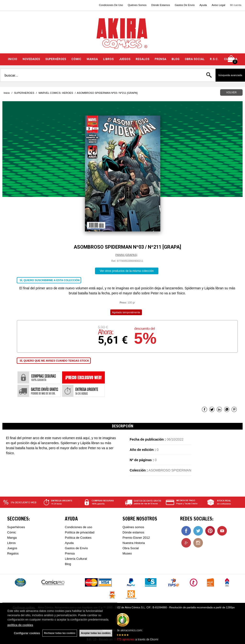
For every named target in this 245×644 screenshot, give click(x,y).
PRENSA (160, 59)
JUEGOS (125, 59)
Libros (11, 543)
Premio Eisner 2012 (136, 538)
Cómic (12, 532)
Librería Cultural (76, 559)
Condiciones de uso (78, 527)
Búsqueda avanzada (230, 75)
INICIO (13, 59)
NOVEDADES (31, 59)
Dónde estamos (133, 532)
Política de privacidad (80, 532)
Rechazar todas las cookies (60, 633)
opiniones (124, 639)
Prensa (70, 553)
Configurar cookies (27, 633)
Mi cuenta (236, 5)
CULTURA (231, 59)
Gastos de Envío (76, 548)
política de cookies (20, 625)
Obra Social (131, 548)
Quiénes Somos (137, 5)
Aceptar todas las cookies (96, 633)
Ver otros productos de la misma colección (127, 271)
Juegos (12, 548)
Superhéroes (16, 527)
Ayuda (203, 5)
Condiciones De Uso (111, 5)
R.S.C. (214, 59)
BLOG (175, 59)
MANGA (92, 59)
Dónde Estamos (161, 5)
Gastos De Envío (185, 5)
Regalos (13, 553)
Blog (68, 564)
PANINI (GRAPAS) (126, 255)
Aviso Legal (219, 5)
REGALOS (142, 59)
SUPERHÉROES (56, 59)
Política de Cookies (78, 538)
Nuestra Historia (134, 543)
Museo (127, 553)
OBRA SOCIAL (195, 59)
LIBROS (108, 59)
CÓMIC (76, 59)
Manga (12, 538)
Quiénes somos (133, 527)
